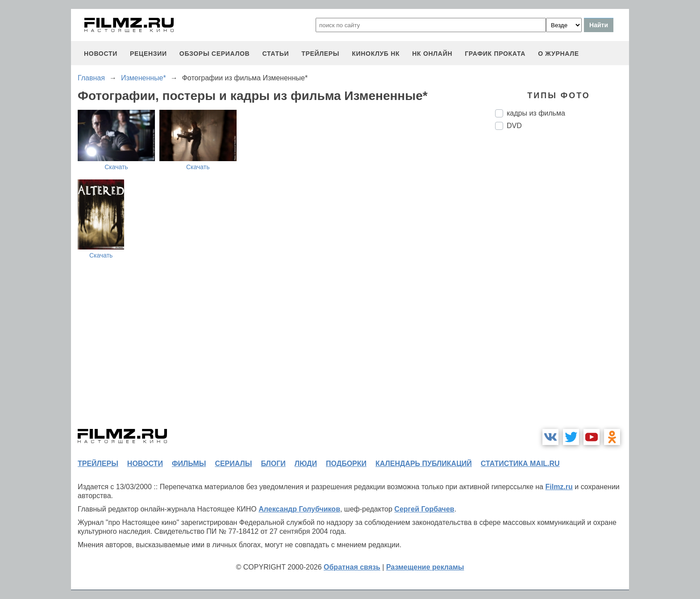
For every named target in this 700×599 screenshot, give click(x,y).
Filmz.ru (559, 487)
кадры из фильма (536, 113)
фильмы (189, 464)
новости (101, 54)
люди (306, 464)
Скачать (116, 167)
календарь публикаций (424, 464)
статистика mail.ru (520, 464)
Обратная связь (352, 567)
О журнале (558, 54)
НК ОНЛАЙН (432, 54)
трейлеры (320, 54)
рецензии (148, 54)
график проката (495, 54)
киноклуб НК (376, 54)
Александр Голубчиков (299, 509)
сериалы (233, 464)
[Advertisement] (562, 286)
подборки (346, 464)
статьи (275, 54)
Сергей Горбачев (424, 509)
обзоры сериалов (215, 54)
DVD (514, 126)
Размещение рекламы (425, 567)
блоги (273, 464)
